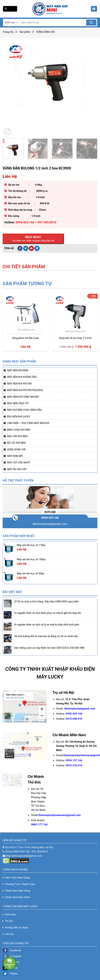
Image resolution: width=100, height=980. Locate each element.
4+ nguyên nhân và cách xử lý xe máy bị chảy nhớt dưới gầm (47, 625)
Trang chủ (8, 32)
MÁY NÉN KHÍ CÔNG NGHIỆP (23, 397)
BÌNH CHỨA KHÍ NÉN (19, 430)
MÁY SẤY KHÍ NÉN (17, 436)
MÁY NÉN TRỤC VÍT (18, 403)
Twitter (10, 974)
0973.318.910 (74, 765)
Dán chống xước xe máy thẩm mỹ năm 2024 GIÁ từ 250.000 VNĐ (50, 648)
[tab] (24, 267)
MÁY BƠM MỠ (15, 456)
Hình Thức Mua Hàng (17, 878)
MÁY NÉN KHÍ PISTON (19, 384)
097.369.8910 (40, 852)
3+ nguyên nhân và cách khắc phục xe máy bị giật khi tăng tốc (48, 613)
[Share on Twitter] (26, 248)
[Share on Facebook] (20, 248)
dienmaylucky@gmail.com (50, 524)
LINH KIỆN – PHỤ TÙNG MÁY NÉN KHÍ (28, 423)
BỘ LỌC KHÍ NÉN (16, 443)
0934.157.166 (74, 760)
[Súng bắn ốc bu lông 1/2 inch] (75, 314)
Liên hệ (9, 934)
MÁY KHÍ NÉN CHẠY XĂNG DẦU (25, 410)
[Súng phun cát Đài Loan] (25, 314)
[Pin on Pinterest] (31, 248)
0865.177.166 (39, 824)
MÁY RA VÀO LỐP (17, 469)
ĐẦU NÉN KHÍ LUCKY (19, 417)
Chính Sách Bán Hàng (18, 891)
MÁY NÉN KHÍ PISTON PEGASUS (25, 390)
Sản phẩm (25, 32)
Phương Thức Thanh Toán (20, 884)
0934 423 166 (50, 518)
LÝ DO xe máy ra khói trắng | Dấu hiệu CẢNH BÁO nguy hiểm (47, 601)
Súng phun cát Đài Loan (25, 338)
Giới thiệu (10, 914)
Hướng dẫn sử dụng (16, 928)
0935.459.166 (74, 714)
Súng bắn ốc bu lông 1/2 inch (75, 338)
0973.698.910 (74, 719)
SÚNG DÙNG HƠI (45, 32)
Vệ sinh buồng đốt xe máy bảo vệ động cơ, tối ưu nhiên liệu (46, 636)
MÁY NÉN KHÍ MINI (18, 370)
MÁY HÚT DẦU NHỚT (19, 463)
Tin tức (9, 921)
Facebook (12, 950)
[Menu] (10, 9)
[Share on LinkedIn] (37, 248)
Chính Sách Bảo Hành (18, 897)
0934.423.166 (22, 852)
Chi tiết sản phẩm (24, 267)
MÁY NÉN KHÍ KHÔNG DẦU (22, 377)
